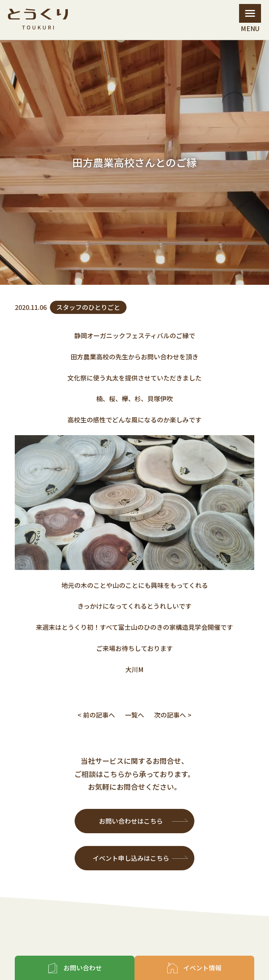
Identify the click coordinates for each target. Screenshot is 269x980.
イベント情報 (202, 968)
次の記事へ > (173, 715)
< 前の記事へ (96, 715)
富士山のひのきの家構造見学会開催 (169, 627)
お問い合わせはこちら (131, 821)
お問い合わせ (83, 968)
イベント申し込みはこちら (131, 858)
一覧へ (134, 715)
